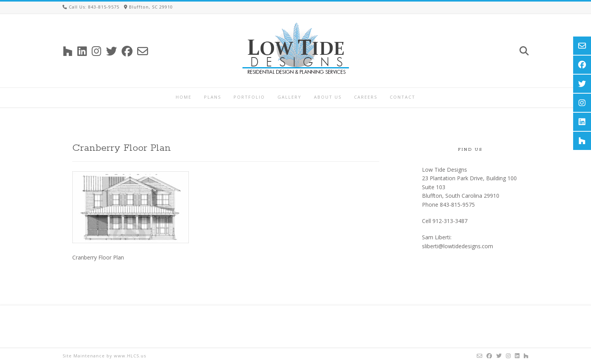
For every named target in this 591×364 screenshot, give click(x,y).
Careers (366, 97)
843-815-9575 (457, 205)
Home (184, 97)
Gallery (289, 97)
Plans (213, 97)
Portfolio (249, 97)
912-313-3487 (450, 221)
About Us (328, 97)
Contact (403, 97)
